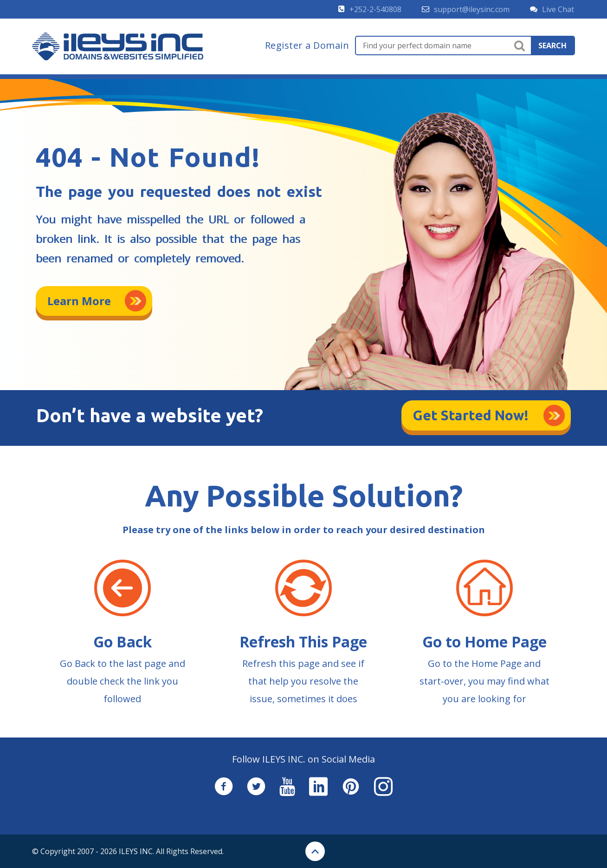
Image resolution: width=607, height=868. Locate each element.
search (552, 46)
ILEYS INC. (136, 851)
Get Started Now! (471, 415)
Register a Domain (307, 46)
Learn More (79, 301)
